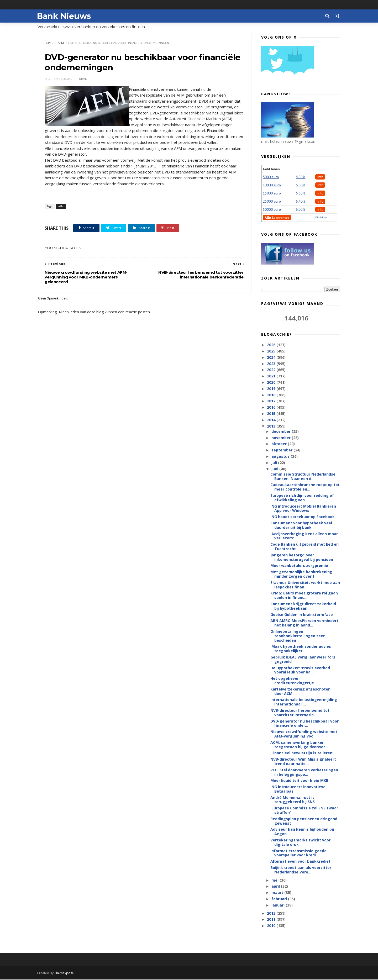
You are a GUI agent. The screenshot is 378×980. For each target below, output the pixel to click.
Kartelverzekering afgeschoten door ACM (300, 692)
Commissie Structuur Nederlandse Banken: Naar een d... (303, 477)
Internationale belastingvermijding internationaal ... (304, 702)
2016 (272, 407)
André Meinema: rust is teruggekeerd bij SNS (293, 800)
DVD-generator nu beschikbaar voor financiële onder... (304, 724)
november (281, 438)
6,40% (301, 202)
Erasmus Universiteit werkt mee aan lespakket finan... (305, 585)
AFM (61, 43)
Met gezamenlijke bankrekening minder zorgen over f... (301, 574)
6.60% (301, 193)
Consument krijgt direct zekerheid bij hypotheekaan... (303, 606)
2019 (272, 389)
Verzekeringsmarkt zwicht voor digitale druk (300, 842)
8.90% (301, 177)
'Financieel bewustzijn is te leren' (302, 753)
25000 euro (272, 202)
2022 (272, 370)
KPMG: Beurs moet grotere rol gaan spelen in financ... (304, 596)
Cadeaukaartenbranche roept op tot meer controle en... (305, 487)
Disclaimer (321, 218)
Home (49, 43)
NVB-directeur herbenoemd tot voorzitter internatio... (300, 713)
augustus (281, 457)
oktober (279, 444)
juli (274, 463)
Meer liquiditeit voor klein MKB (299, 781)
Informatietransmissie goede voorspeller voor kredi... (298, 853)
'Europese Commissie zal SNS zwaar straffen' (304, 810)
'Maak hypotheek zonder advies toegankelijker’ (301, 649)
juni (275, 469)
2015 (272, 414)
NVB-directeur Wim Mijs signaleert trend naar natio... (303, 762)
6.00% (301, 185)
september (282, 450)
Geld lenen (271, 169)
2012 (272, 913)
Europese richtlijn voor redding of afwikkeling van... (302, 498)
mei (275, 880)
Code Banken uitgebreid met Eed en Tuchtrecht (304, 547)
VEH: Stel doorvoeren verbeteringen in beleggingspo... (304, 772)
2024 (272, 358)
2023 (272, 364)
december (281, 432)
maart (278, 893)
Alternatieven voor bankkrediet (300, 862)
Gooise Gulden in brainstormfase (302, 615)
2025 (272, 351)
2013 (272, 426)
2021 (272, 376)
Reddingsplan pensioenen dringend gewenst (304, 821)
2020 (272, 383)
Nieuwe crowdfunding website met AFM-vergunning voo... (304, 734)
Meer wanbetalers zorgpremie (299, 566)
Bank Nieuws (65, 16)
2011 (272, 920)
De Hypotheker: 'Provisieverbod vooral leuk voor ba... (300, 670)
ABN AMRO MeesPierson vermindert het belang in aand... (304, 623)
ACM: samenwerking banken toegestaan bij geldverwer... (299, 745)
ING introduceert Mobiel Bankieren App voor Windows (303, 509)
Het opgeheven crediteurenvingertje (292, 681)
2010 (272, 926)
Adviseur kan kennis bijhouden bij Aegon (302, 832)
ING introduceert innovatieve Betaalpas (298, 789)
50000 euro (272, 210)
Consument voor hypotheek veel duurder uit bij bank (301, 525)
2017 (272, 401)
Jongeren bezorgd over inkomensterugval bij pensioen (302, 557)
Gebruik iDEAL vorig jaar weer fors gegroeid (303, 660)
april (276, 886)
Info (320, 177)
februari (279, 899)
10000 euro (272, 185)
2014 (272, 420)
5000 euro (271, 177)
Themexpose (65, 974)
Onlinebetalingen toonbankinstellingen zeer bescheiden (298, 636)
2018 (272, 395)
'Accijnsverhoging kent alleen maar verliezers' (304, 536)
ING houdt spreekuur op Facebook (303, 517)
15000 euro (272, 193)
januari (278, 905)
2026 (272, 345)
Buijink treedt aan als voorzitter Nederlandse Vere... (301, 870)
